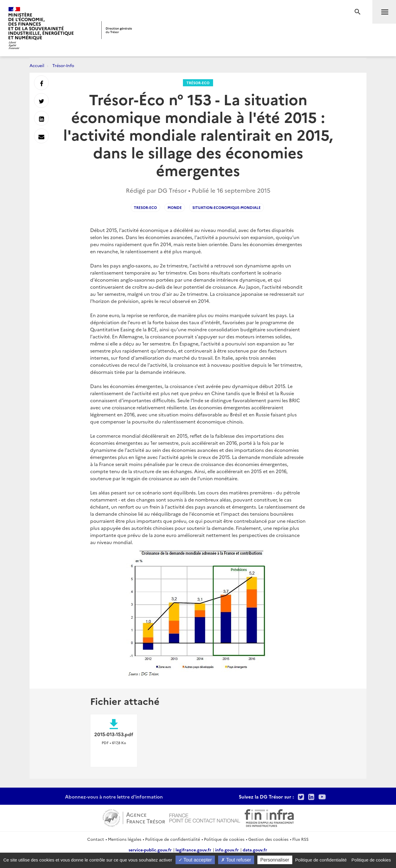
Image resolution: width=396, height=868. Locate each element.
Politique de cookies (224, 839)
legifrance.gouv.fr (193, 850)
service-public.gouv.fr (150, 850)
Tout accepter (195, 860)
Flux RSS (300, 839)
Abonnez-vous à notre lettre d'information (114, 796)
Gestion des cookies (268, 839)
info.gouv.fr (227, 850)
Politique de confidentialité (173, 839)
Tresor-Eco (145, 207)
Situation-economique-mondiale (227, 207)
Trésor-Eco (198, 83)
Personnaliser (275, 860)
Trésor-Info (63, 65)
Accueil (37, 65)
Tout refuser (236, 860)
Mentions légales (125, 839)
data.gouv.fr (255, 850)
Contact (96, 839)
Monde (175, 207)
